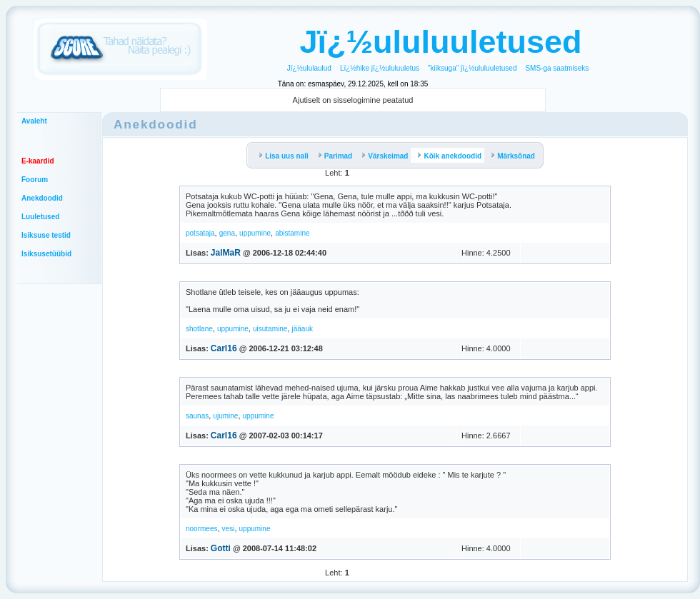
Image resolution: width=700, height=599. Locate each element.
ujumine (225, 416)
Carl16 (224, 348)
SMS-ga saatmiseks (557, 68)
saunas (197, 416)
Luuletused (40, 217)
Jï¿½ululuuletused (440, 42)
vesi (229, 529)
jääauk (302, 329)
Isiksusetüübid (46, 254)
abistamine (292, 233)
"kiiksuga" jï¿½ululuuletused (472, 68)
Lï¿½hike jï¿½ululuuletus (380, 68)
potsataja (200, 233)
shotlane (199, 329)
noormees (201, 529)
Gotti (221, 548)
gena (227, 233)
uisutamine (270, 329)
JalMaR (226, 253)
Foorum (35, 180)
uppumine (255, 233)
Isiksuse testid (46, 235)
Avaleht (34, 121)
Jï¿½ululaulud (309, 68)
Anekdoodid (42, 198)
